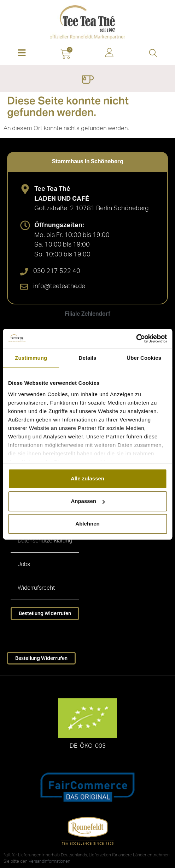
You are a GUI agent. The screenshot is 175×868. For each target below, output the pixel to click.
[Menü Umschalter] (87, 80)
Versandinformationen (49, 861)
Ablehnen (87, 524)
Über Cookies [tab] (144, 358)
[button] (22, 53)
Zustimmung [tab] (31, 358)
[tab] (87, 162)
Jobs (24, 564)
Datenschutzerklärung (45, 541)
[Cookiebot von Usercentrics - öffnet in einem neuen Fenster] (136, 339)
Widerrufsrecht (36, 588)
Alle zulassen (87, 478)
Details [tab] (88, 358)
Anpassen (88, 501)
